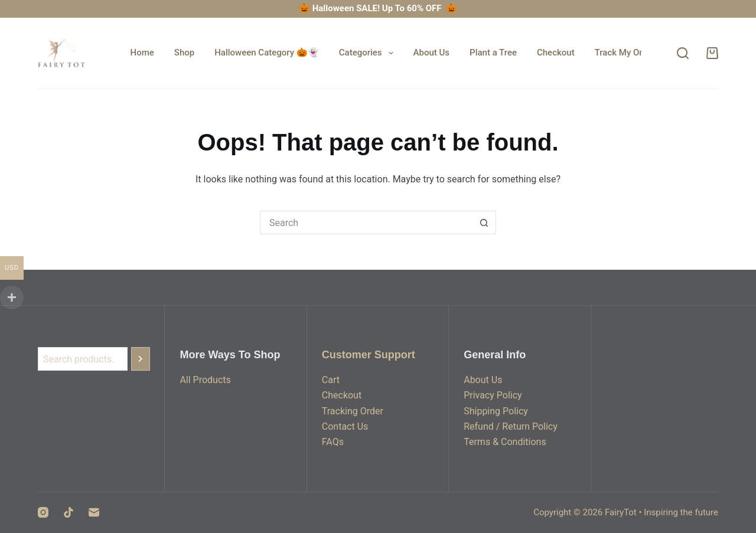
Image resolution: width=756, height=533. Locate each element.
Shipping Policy (496, 411)
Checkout (556, 53)
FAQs (333, 442)
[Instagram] (43, 512)
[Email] (94, 512)
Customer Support (369, 355)
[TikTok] (69, 512)
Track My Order (625, 53)
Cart (331, 380)
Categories (369, 53)
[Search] (683, 53)
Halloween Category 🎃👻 (267, 53)
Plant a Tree (493, 53)
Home (142, 53)
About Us (432, 53)
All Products (205, 380)
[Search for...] (366, 223)
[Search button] (484, 223)
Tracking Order (353, 411)
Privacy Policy (493, 395)
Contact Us (345, 426)
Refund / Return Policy (511, 426)
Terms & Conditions (505, 442)
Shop (184, 53)
